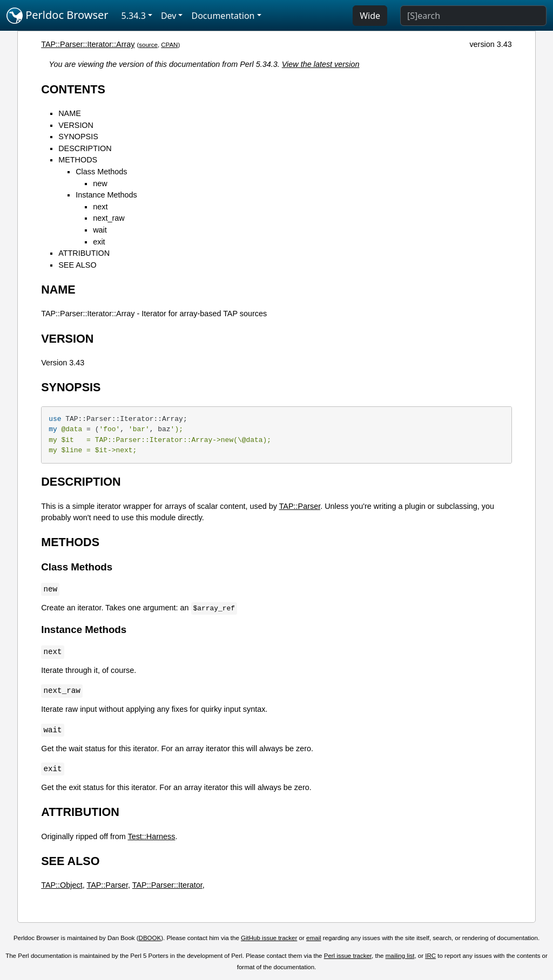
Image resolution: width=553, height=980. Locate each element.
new (100, 183)
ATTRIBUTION (84, 253)
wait (100, 230)
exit (99, 242)
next (100, 207)
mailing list (400, 956)
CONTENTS (73, 89)
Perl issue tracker (348, 956)
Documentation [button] (223, 16)
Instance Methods (106, 195)
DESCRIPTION (85, 148)
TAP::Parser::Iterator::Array (88, 44)
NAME (70, 113)
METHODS (78, 160)
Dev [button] (169, 16)
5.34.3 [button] (134, 16)
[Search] (473, 16)
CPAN (169, 45)
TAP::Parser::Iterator (167, 885)
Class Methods (101, 172)
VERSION (76, 125)
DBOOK (150, 938)
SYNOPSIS (78, 137)
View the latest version (321, 64)
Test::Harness (151, 836)
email (314, 938)
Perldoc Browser (58, 16)
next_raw (109, 218)
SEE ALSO (77, 265)
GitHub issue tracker (269, 938)
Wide (370, 16)
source (148, 45)
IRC (430, 956)
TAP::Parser (300, 506)
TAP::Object (62, 885)
